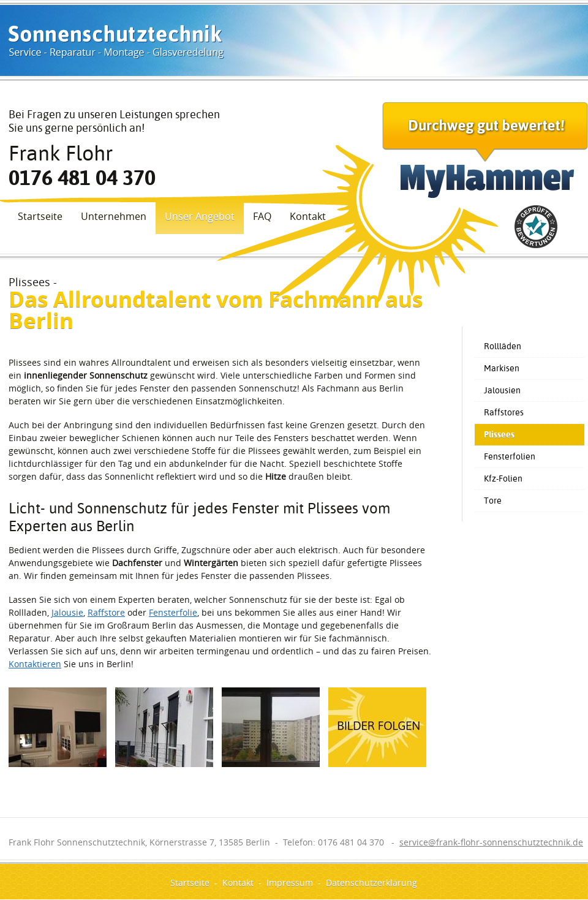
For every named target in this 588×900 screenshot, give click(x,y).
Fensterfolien (510, 456)
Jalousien (502, 390)
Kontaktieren (35, 664)
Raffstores (504, 412)
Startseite (40, 216)
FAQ (262, 216)
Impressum (290, 883)
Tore (493, 501)
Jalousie (67, 612)
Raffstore (106, 612)
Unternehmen (114, 216)
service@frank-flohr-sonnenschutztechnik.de (491, 842)
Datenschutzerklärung (371, 883)
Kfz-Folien (503, 478)
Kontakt (308, 216)
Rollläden (503, 346)
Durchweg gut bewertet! (485, 150)
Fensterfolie (173, 612)
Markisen (502, 368)
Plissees (499, 434)
